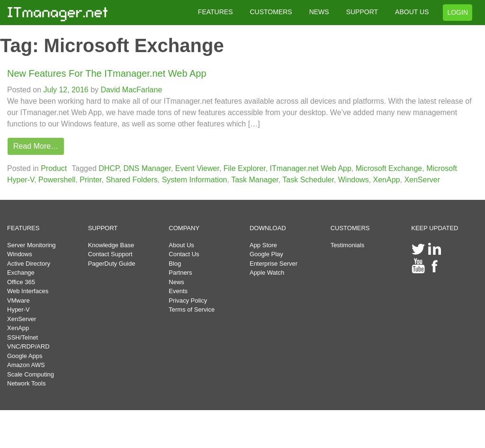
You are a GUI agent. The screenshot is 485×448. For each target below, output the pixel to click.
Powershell (57, 180)
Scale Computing (31, 374)
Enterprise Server (274, 264)
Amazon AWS (26, 365)
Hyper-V (18, 309)
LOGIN (458, 12)
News (176, 282)
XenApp (387, 180)
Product (54, 168)
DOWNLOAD (268, 228)
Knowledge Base (111, 245)
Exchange (21, 273)
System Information (195, 180)
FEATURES (216, 12)
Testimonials (348, 245)
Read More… (36, 146)
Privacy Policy (188, 300)
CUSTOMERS (271, 12)
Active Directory (29, 264)
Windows (354, 180)
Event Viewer (197, 168)
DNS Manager (147, 168)
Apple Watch (267, 273)
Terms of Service (192, 309)
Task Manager (255, 180)
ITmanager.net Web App (311, 168)
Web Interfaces (28, 291)
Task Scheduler (308, 180)
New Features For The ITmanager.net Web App (107, 73)
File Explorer (245, 168)
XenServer (422, 180)
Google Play (266, 254)
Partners (180, 273)
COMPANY (184, 228)
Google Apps (25, 356)
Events (178, 291)
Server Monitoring (31, 245)
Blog (175, 264)
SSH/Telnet (22, 337)
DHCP (109, 168)
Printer (90, 180)
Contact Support (110, 254)
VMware (18, 300)
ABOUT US (412, 12)
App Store (263, 245)
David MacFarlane (130, 90)
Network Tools (26, 383)
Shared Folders (131, 180)
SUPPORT (362, 12)
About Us (181, 245)
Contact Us (184, 254)
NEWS (319, 12)
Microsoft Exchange (389, 168)
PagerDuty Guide (112, 264)
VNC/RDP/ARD (28, 346)
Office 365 (21, 282)
